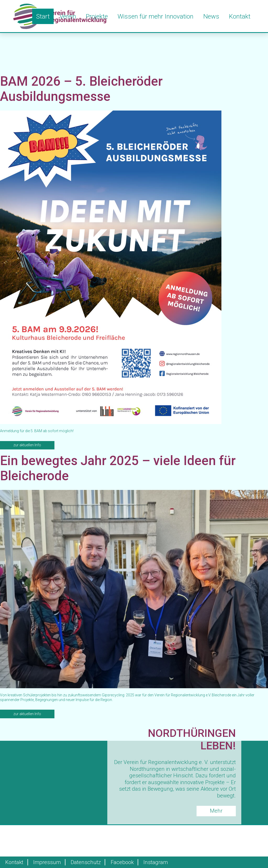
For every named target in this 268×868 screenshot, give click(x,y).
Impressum (47, 862)
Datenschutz (86, 862)
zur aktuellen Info (27, 445)
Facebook (122, 862)
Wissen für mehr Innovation (155, 16)
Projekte (97, 16)
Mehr (216, 811)
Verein (68, 16)
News (211, 16)
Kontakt (240, 16)
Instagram (156, 862)
